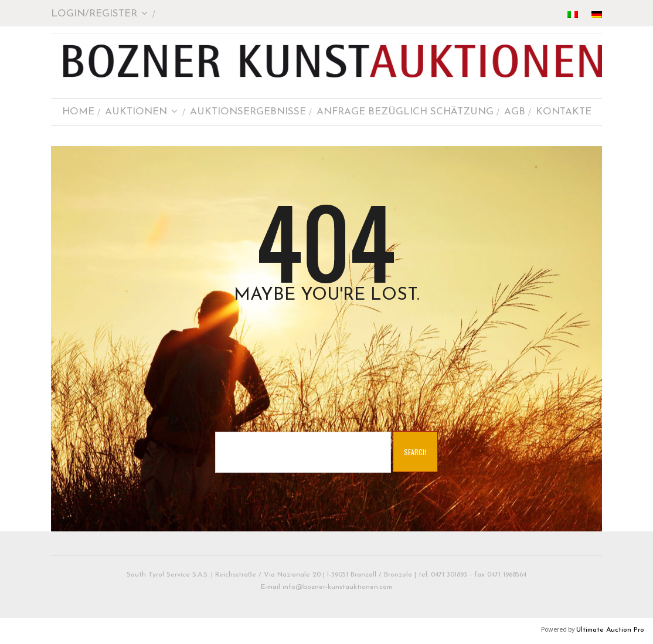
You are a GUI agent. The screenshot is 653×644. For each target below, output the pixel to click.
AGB (515, 112)
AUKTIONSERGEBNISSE (248, 112)
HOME (78, 112)
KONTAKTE (564, 112)
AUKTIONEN (141, 112)
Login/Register (99, 14)
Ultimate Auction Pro (610, 630)
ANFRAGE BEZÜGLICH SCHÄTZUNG (405, 112)
